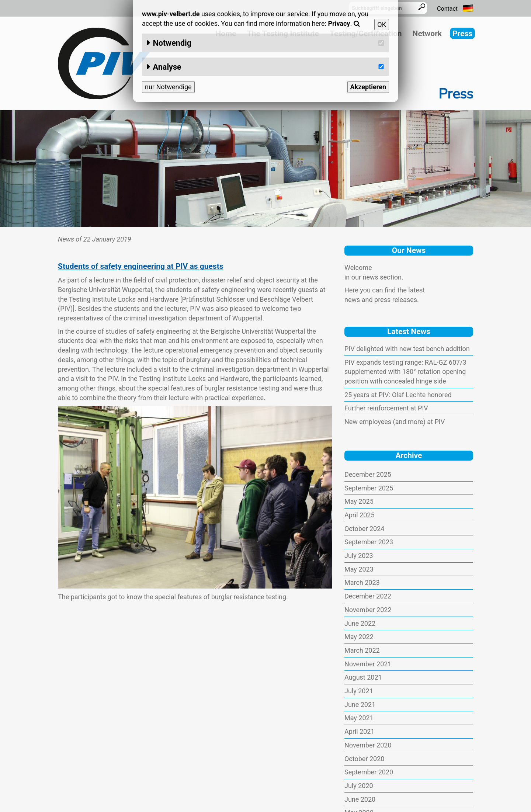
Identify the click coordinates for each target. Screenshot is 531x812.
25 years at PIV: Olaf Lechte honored (398, 395)
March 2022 (362, 650)
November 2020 (368, 745)
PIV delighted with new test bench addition (407, 349)
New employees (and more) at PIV (395, 422)
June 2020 (360, 799)
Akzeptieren (368, 87)
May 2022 (359, 637)
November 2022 (368, 610)
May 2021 (359, 718)
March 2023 (362, 582)
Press (462, 34)
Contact (447, 9)
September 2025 (369, 488)
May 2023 (359, 569)
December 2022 (368, 596)
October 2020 (364, 759)
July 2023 (359, 556)
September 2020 (369, 772)
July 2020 (359, 786)
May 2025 (359, 501)
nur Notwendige (168, 87)
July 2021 (359, 691)
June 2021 (360, 705)
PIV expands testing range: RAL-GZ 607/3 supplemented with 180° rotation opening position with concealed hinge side (405, 372)
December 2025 (368, 474)
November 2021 (368, 664)
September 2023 (369, 542)
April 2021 (360, 731)
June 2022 (360, 623)
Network (427, 34)
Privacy (339, 23)
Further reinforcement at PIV (386, 408)
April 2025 (360, 515)
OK (382, 25)
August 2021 (363, 677)
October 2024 (364, 529)
